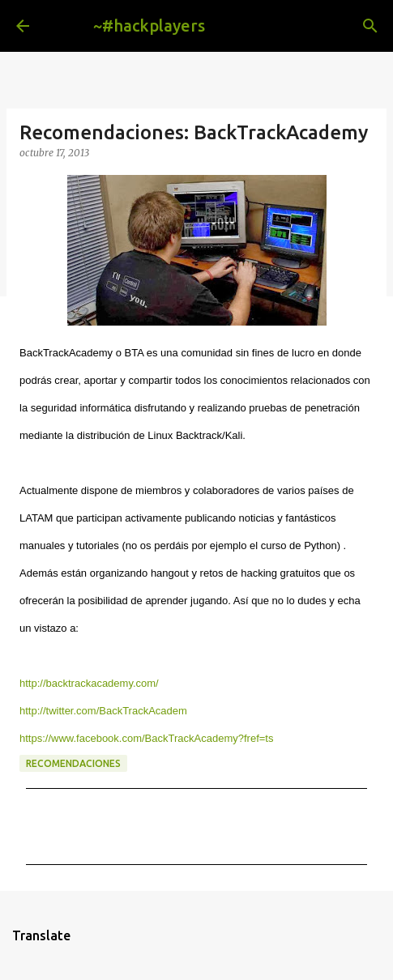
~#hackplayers (149, 26)
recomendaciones (73, 763)
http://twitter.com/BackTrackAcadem (103, 711)
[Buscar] (370, 26)
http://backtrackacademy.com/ (89, 683)
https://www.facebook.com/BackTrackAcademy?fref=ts (146, 738)
